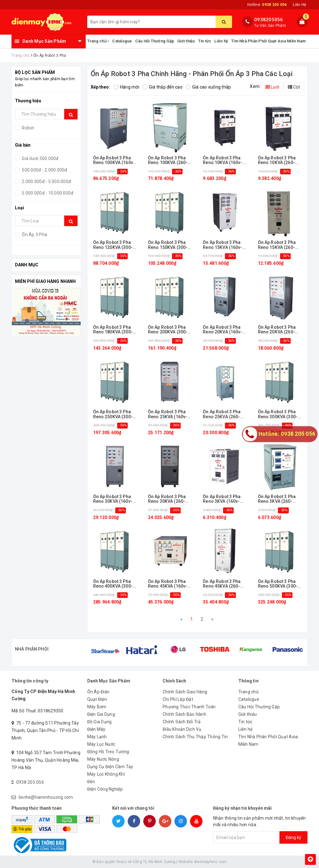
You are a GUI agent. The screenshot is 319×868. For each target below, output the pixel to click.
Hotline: (267, 5)
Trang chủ (98, 41)
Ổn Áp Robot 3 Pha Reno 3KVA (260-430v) (277, 499)
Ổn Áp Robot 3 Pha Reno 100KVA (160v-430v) (114, 160)
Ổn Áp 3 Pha (34, 235)
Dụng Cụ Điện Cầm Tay (110, 767)
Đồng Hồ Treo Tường (108, 752)
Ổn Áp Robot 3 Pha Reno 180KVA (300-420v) (113, 330)
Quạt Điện (97, 699)
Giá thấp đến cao (162, 87)
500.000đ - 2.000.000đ (44, 170)
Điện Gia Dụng (101, 714)
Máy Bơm (97, 707)
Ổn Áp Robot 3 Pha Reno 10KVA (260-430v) (277, 160)
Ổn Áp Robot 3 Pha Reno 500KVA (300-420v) (278, 584)
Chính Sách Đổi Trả (182, 722)
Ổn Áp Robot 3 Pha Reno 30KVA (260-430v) (167, 499)
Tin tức (205, 41)
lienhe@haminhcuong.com (46, 797)
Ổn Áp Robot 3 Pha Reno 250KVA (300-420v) (113, 414)
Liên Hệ (299, 5)
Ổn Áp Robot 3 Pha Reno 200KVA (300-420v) (168, 330)
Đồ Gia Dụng (100, 722)
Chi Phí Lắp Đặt (178, 699)
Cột (294, 87)
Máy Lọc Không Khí (106, 774)
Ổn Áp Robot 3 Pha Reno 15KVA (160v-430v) (222, 245)
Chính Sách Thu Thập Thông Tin (195, 737)
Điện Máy (96, 729)
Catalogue (122, 41)
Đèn (91, 782)
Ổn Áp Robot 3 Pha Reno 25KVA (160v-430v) (168, 414)
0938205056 (269, 20)
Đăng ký (293, 837)
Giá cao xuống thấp (208, 87)
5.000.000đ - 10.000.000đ (47, 193)
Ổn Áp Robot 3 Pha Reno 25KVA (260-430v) (222, 414)
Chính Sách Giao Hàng (185, 692)
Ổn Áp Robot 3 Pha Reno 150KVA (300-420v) (168, 245)
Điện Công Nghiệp (105, 789)
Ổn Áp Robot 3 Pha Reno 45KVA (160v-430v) (168, 584)
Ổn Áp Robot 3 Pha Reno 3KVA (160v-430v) (222, 499)
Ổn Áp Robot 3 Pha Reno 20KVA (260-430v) (277, 330)
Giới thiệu (186, 41)
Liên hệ (221, 41)
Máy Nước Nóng (103, 759)
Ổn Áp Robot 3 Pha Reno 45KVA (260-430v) (222, 584)
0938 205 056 (30, 782)
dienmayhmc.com (210, 862)
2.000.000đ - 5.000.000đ (46, 182)
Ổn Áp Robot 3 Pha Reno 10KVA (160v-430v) (222, 160)
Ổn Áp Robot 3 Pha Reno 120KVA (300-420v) (113, 245)
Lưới (272, 87)
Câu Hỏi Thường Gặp (155, 41)
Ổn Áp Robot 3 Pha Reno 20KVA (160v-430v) (222, 330)
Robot (28, 128)
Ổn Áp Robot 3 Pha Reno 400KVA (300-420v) (113, 584)
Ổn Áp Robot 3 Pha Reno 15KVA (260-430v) (277, 245)
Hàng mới (126, 87)
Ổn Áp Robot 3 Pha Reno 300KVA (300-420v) (278, 414)
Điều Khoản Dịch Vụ (182, 729)
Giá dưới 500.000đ (40, 158)
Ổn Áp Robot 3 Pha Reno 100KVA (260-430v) (168, 160)
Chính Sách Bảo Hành (184, 714)
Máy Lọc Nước (101, 744)
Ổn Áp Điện (98, 692)
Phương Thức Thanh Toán (189, 707)
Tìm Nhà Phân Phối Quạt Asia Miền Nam (268, 41)
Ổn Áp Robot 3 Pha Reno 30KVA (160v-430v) (113, 499)
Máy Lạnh (97, 737)
